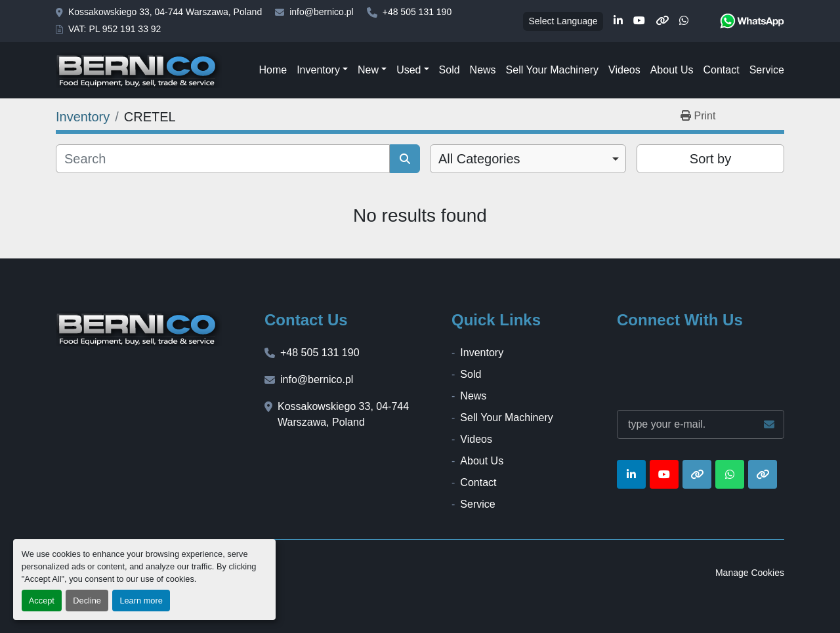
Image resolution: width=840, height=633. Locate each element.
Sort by (710, 159)
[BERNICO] (139, 329)
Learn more (141, 601)
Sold (450, 70)
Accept (42, 601)
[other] (662, 21)
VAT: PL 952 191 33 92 (115, 29)
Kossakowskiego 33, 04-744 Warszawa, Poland (165, 12)
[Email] (701, 424)
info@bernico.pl (322, 12)
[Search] (223, 159)
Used (409, 70)
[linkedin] (618, 21)
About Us (672, 70)
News (483, 70)
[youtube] (639, 21)
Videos (624, 70)
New (368, 70)
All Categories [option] (479, 159)
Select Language (563, 21)
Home (273, 70)
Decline (87, 601)
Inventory (318, 70)
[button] (322, 70)
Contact (721, 70)
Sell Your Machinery (552, 70)
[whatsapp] (684, 21)
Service (767, 70)
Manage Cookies (750, 573)
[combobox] (528, 159)
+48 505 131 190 (417, 12)
